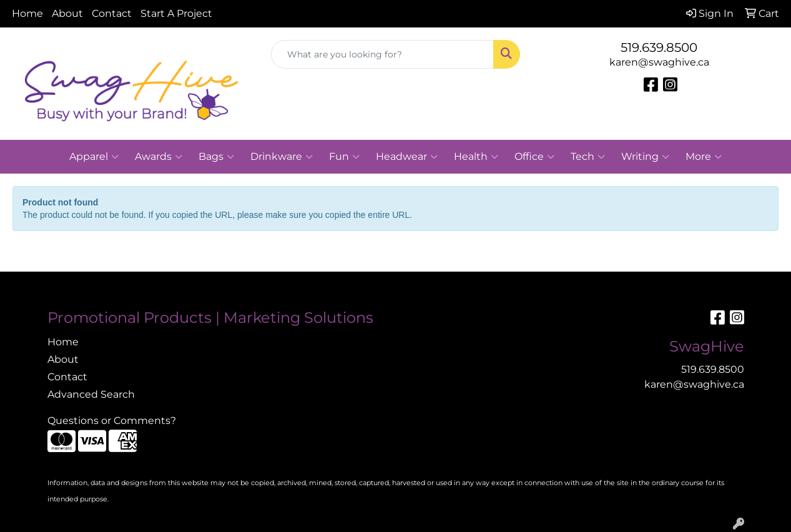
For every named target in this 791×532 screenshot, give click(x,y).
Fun (344, 157)
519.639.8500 (659, 47)
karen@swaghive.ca (659, 62)
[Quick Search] (382, 54)
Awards (159, 157)
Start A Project (176, 13)
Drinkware (282, 157)
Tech (588, 157)
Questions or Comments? (112, 421)
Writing (645, 157)
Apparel (94, 157)
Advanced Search (91, 394)
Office (534, 157)
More (704, 157)
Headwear (407, 157)
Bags (216, 157)
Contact (112, 13)
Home (27, 13)
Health (476, 157)
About (67, 13)
